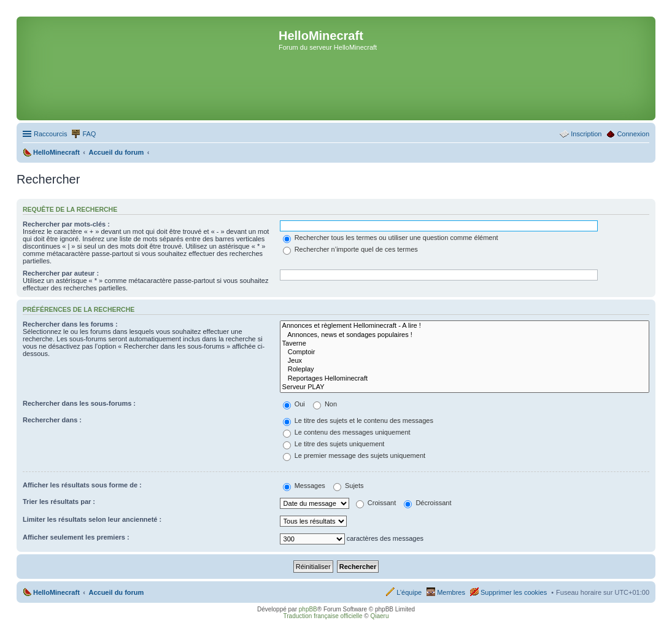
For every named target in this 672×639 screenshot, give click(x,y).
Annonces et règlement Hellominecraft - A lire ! (465, 326)
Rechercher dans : (52, 420)
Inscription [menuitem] (586, 134)
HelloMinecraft (56, 592)
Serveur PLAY (465, 387)
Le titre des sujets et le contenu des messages (358, 420)
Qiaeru (379, 616)
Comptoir (465, 352)
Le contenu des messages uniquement (347, 432)
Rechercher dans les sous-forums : (79, 403)
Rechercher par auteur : (61, 273)
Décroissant (427, 503)
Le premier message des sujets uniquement (354, 455)
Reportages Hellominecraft (465, 379)
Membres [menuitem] (451, 592)
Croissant (376, 503)
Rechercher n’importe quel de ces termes (350, 249)
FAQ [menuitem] (89, 134)
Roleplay (465, 370)
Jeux (465, 361)
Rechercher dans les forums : (70, 324)
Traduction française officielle (323, 616)
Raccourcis (50, 134)
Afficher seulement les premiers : (76, 537)
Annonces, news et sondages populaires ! (465, 335)
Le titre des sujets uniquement (334, 444)
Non (325, 404)
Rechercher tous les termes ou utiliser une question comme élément (391, 238)
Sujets (349, 486)
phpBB (308, 609)
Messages (304, 486)
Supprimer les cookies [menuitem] (514, 592)
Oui (294, 404)
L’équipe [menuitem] (409, 592)
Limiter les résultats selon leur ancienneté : (92, 519)
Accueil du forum (116, 592)
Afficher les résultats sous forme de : (82, 485)
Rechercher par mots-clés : (66, 224)
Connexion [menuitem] (633, 134)
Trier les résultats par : (59, 502)
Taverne (465, 344)
